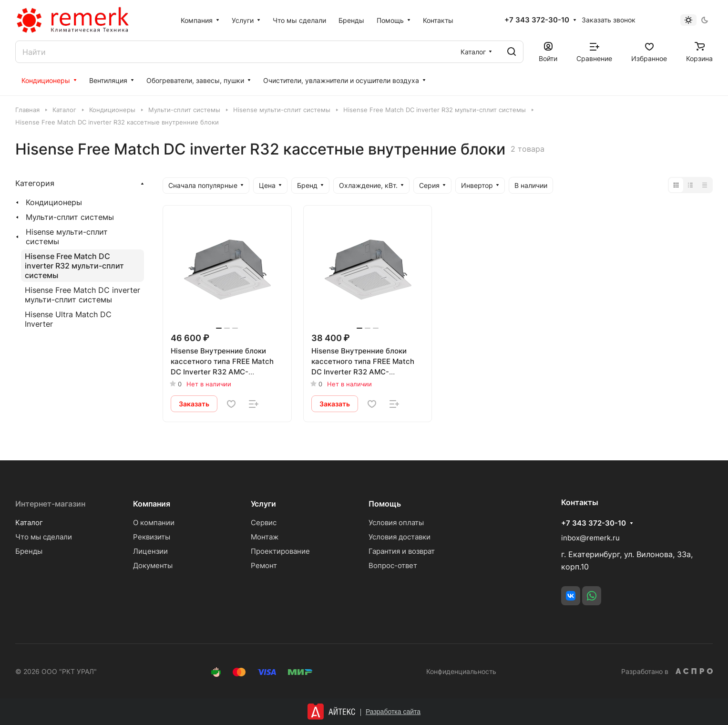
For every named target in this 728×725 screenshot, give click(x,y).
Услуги (263, 504)
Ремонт (264, 565)
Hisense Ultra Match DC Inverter (68, 319)
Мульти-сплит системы (70, 217)
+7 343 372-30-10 (537, 20)
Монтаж (265, 537)
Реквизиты (152, 537)
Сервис (264, 523)
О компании (154, 523)
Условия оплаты (396, 523)
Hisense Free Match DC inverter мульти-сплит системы (82, 295)
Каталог (29, 523)
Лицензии (150, 551)
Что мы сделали (44, 537)
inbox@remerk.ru (590, 538)
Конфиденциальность (461, 671)
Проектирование (280, 551)
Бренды (29, 551)
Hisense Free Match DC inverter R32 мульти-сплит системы (74, 266)
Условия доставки (400, 537)
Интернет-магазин (50, 504)
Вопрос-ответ (393, 565)
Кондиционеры (54, 202)
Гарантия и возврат (402, 551)
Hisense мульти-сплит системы (67, 237)
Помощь (385, 504)
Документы (153, 565)
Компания (152, 504)
